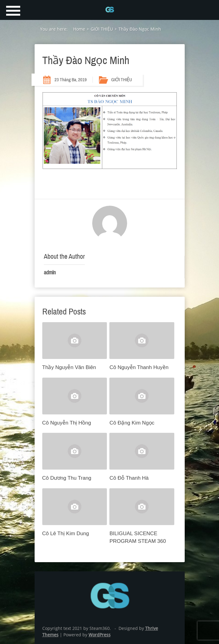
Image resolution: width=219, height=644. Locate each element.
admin (50, 272)
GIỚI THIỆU (122, 80)
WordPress (100, 635)
